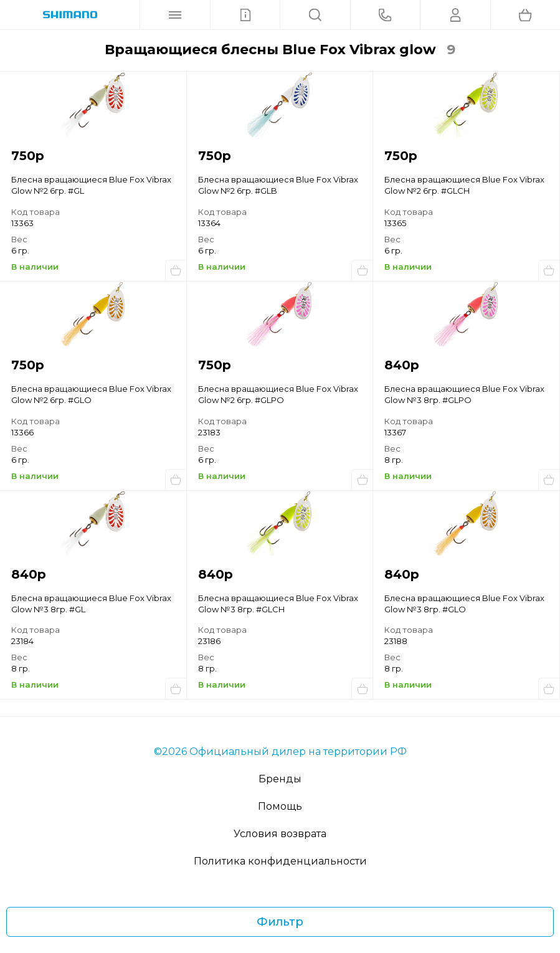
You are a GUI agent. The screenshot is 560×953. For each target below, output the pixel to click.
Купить (176, 270)
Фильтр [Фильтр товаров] (280, 922)
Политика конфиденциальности (280, 861)
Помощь (280, 806)
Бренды (280, 779)
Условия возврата (280, 834)
